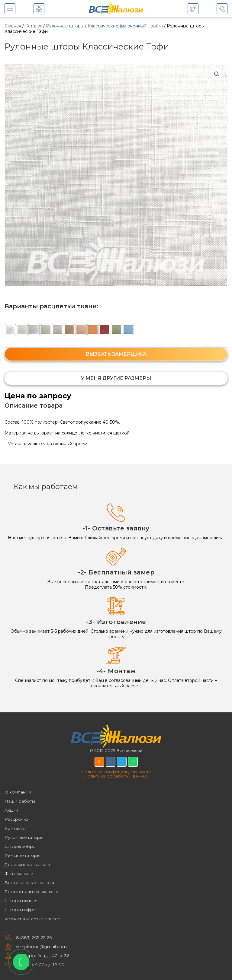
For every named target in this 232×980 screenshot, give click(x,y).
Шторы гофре (20, 910)
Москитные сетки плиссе (32, 919)
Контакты (15, 828)
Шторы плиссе (21, 901)
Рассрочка (16, 819)
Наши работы (20, 801)
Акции (11, 810)
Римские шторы (22, 855)
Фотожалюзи (19, 873)
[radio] (10, 330)
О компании (18, 792)
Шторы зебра (20, 846)
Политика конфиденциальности (116, 772)
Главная (13, 26)
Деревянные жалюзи (27, 864)
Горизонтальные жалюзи (31, 892)
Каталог (34, 26)
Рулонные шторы (65, 26)
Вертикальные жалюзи (29, 883)
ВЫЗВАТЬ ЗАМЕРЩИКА (116, 354)
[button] (217, 74)
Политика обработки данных (116, 776)
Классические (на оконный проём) (125, 26)
